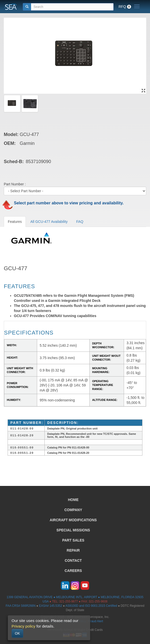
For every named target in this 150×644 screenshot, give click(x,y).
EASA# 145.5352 (51, 606)
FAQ (80, 222)
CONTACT (73, 560)
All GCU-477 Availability (49, 222)
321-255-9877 (68, 601)
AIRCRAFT (73, 520)
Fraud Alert (96, 621)
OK (17, 633)
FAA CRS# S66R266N (20, 606)
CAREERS (73, 571)
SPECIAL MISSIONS (73, 530)
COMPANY (73, 510)
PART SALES (73, 540)
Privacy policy (23, 626)
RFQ (125, 7)
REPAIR (73, 550)
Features (15, 222)
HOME (73, 500)
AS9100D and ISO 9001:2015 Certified (91, 606)
